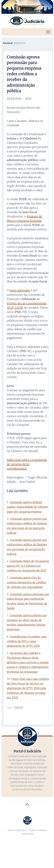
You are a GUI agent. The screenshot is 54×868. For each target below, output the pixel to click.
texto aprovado (20, 290)
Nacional (8, 43)
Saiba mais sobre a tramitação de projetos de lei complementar (27, 464)
